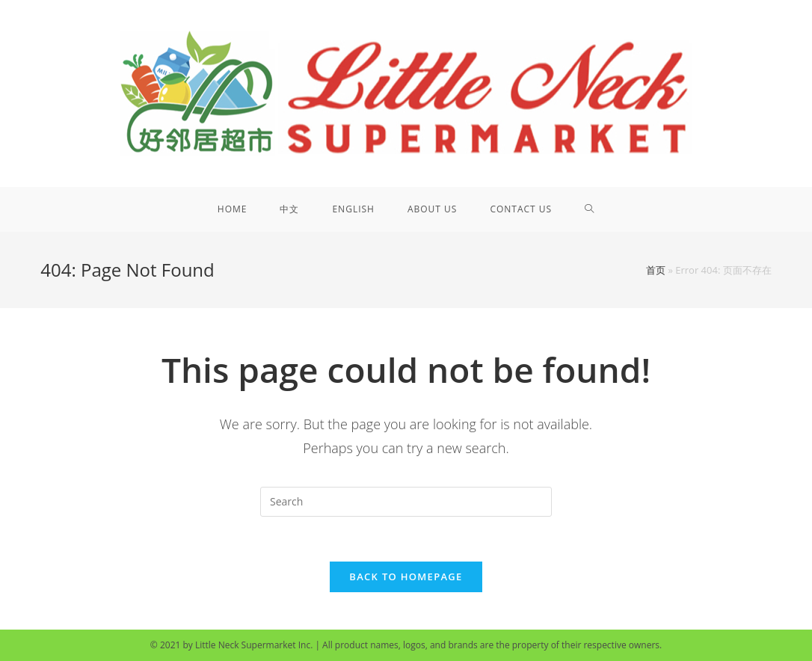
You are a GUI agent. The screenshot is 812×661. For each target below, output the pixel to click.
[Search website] (590, 209)
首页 (656, 270)
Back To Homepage (406, 577)
